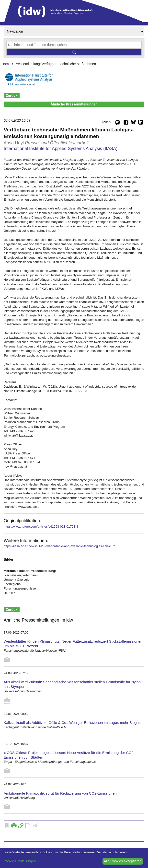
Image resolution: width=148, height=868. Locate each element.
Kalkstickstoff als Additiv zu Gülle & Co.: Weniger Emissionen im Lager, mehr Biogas (72, 723)
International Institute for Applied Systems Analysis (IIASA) (61, 149)
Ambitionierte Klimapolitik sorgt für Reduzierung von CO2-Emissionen (60, 793)
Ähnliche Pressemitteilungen (74, 104)
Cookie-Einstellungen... (21, 861)
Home (6, 64)
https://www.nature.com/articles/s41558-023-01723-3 (41, 527)
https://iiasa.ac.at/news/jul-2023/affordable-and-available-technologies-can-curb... (61, 546)
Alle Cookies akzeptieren (123, 861)
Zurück (12, 95)
